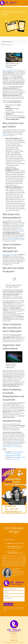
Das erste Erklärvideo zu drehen (10, 70)
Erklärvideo (5, 134)
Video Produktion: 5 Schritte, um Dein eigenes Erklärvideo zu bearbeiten (15, 454)
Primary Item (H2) (7, 45)
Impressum (14, 636)
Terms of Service (19, 609)
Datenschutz (14, 637)
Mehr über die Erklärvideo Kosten (13, 240)
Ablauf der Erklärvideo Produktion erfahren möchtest (11, 446)
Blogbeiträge (14, 640)
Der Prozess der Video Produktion (11, 254)
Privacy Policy (10, 609)
